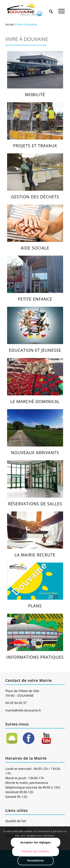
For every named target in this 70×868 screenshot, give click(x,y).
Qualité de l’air (16, 821)
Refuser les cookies (36, 851)
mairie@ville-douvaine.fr (23, 710)
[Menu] (62, 9)
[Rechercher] (51, 9)
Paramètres (36, 860)
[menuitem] (51, 8)
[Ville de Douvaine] (29, 9)
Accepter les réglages (36, 842)
